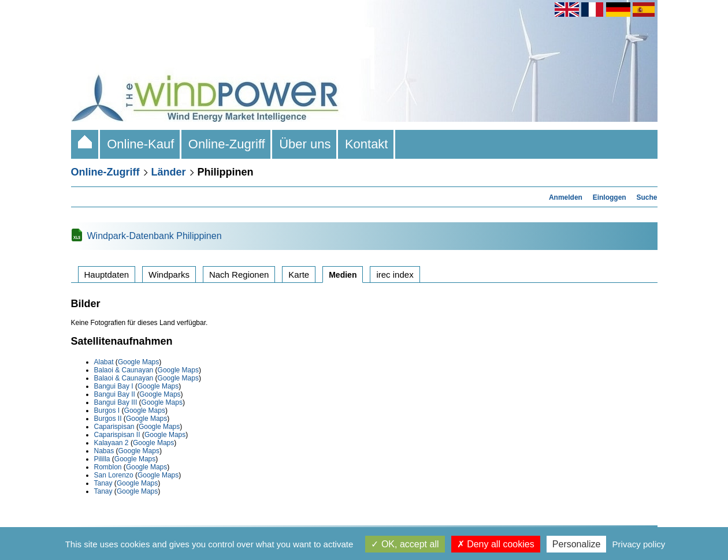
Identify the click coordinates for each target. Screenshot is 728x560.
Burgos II (108, 419)
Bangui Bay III (116, 402)
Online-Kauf (141, 144)
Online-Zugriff (227, 144)
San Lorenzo (114, 475)
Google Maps (138, 362)
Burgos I (107, 410)
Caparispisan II (117, 435)
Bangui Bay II (115, 394)
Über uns (305, 144)
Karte (299, 275)
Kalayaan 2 (112, 443)
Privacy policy (639, 544)
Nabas (104, 451)
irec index (395, 275)
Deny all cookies (496, 544)
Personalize (577, 544)
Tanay (103, 483)
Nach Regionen (239, 275)
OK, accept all (405, 544)
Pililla (102, 459)
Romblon (108, 467)
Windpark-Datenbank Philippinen (155, 236)
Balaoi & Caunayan (124, 370)
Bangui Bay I (114, 386)
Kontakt (367, 144)
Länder (169, 172)
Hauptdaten (107, 275)
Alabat (104, 362)
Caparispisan (114, 427)
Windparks (169, 275)
